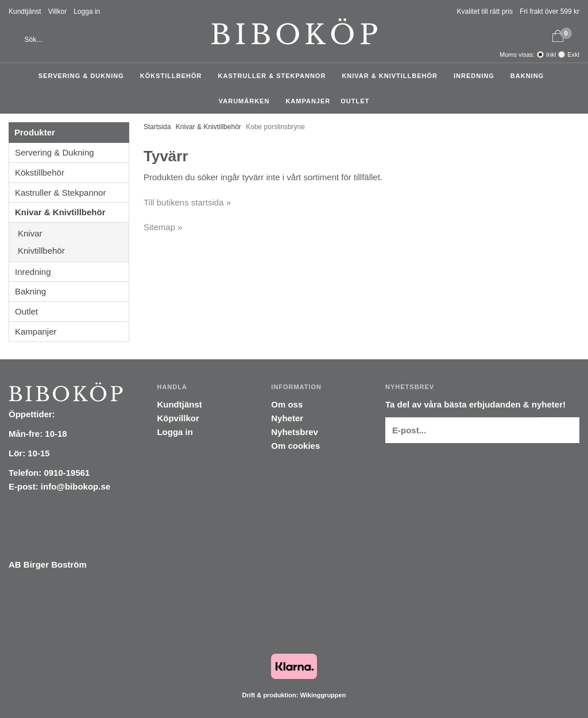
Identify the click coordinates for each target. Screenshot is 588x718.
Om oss (287, 404)
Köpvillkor (178, 418)
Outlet (355, 101)
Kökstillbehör (174, 76)
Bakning (530, 76)
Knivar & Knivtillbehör (392, 76)
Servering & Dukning (84, 76)
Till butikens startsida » (187, 202)
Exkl (573, 55)
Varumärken (247, 101)
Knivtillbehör (73, 251)
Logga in (87, 11)
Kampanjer (308, 101)
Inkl (551, 55)
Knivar (73, 233)
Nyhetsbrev (295, 432)
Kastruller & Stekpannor (275, 76)
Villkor (57, 11)
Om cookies (295, 446)
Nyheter (287, 418)
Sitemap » (163, 227)
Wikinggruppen (323, 695)
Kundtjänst (25, 11)
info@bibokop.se (76, 486)
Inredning (477, 76)
